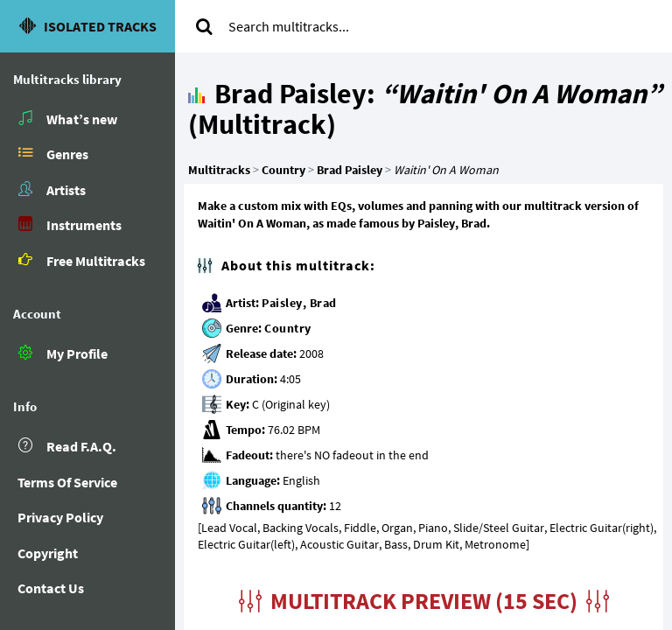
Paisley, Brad (299, 303)
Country (288, 328)
